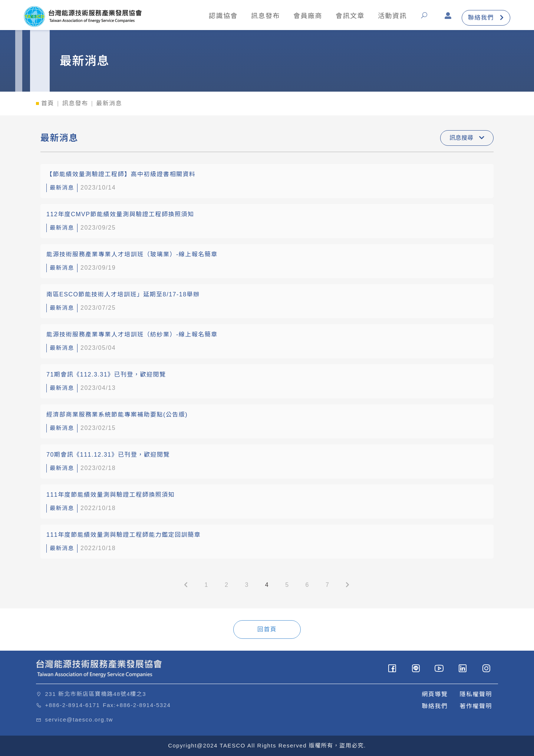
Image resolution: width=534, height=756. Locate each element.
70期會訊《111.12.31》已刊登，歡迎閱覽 (108, 455)
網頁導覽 (435, 694)
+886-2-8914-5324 (144, 705)
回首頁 (267, 629)
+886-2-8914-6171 (73, 705)
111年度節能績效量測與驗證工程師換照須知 (111, 495)
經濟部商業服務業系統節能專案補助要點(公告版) (117, 415)
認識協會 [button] (223, 16)
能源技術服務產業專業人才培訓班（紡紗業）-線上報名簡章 (132, 334)
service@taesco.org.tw (79, 719)
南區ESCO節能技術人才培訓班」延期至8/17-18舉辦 (123, 294)
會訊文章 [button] (350, 16)
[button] (426, 18)
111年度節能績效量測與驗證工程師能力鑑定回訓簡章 (123, 535)
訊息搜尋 (467, 138)
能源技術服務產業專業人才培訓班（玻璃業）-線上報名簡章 (132, 254)
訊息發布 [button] (265, 16)
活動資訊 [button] (392, 16)
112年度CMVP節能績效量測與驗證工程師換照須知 (120, 214)
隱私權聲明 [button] (476, 694)
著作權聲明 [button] (476, 706)
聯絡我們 (486, 18)
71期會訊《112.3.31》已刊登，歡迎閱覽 (106, 374)
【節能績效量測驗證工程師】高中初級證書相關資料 (121, 174)
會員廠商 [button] (307, 16)
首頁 (48, 103)
